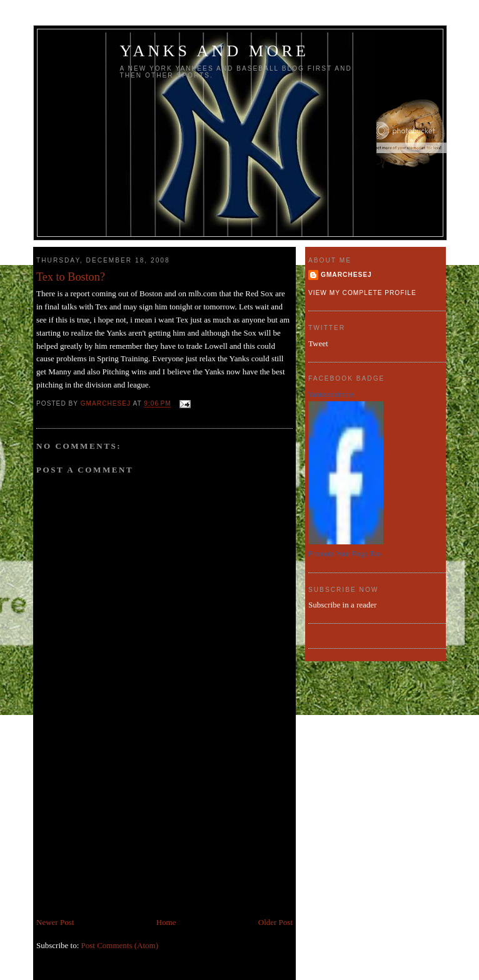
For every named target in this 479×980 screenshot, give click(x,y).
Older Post (275, 922)
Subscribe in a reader (342, 605)
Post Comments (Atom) (120, 945)
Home (166, 922)
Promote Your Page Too (345, 554)
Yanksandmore (331, 394)
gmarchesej (346, 275)
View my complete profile (362, 293)
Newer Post (55, 922)
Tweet (318, 343)
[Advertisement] (130, 829)
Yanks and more (215, 51)
